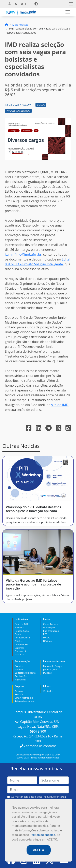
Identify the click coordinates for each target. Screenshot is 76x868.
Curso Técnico (51, 624)
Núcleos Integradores (22, 643)
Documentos (22, 651)
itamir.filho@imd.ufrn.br (23, 254)
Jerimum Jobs (50, 669)
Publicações (21, 676)
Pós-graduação (51, 631)
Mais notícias (20, 25)
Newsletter (21, 680)
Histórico (20, 627)
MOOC (47, 638)
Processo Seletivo (18, 111)
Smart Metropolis (24, 698)
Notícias (19, 669)
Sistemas (19, 648)
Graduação (49, 627)
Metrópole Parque (53, 666)
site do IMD (60, 405)
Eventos (19, 666)
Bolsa (41, 105)
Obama (19, 691)
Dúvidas (47, 641)
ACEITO (39, 850)
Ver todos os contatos (38, 746)
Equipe (18, 634)
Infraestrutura (22, 638)
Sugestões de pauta (25, 673)
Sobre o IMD (21, 624)
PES (45, 634)
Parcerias (20, 654)
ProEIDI (19, 694)
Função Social (22, 631)
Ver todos (48, 691)
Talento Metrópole (25, 701)
